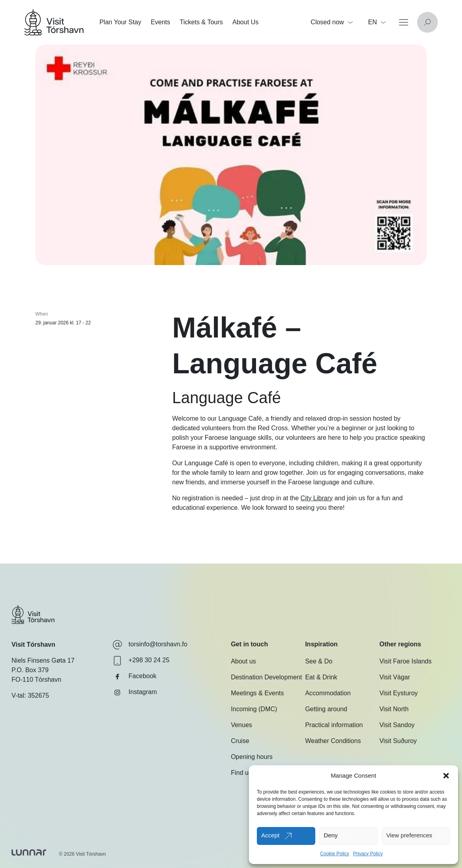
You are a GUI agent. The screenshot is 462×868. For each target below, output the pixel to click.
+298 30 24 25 (141, 661)
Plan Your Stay (120, 22)
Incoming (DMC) (254, 709)
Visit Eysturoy (399, 693)
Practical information (334, 725)
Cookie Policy (335, 854)
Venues (242, 725)
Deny (331, 835)
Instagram (135, 692)
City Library (317, 498)
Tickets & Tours (201, 22)
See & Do (318, 661)
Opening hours (252, 757)
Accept (270, 835)
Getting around (326, 709)
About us (244, 661)
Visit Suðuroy (398, 741)
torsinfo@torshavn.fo (150, 645)
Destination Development (267, 677)
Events (160, 22)
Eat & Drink (321, 677)
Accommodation (328, 693)
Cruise (240, 741)
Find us (241, 773)
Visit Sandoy (397, 725)
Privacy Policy (368, 854)
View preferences (409, 835)
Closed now (332, 22)
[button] (446, 776)
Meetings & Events (257, 693)
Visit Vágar (395, 677)
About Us (246, 22)
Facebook (134, 677)
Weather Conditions (333, 741)
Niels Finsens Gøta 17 (43, 660)
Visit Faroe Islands (405, 661)
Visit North (394, 709)
